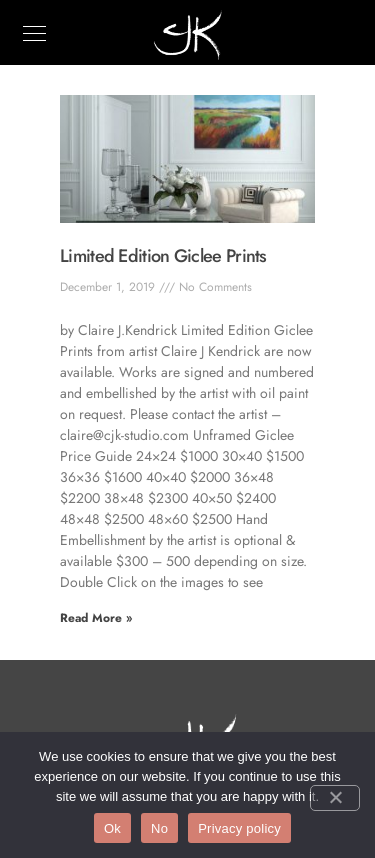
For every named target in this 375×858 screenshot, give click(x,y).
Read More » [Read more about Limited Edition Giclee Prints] (96, 618)
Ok (112, 828)
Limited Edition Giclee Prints (163, 256)
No (159, 828)
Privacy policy (239, 828)
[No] (335, 798)
